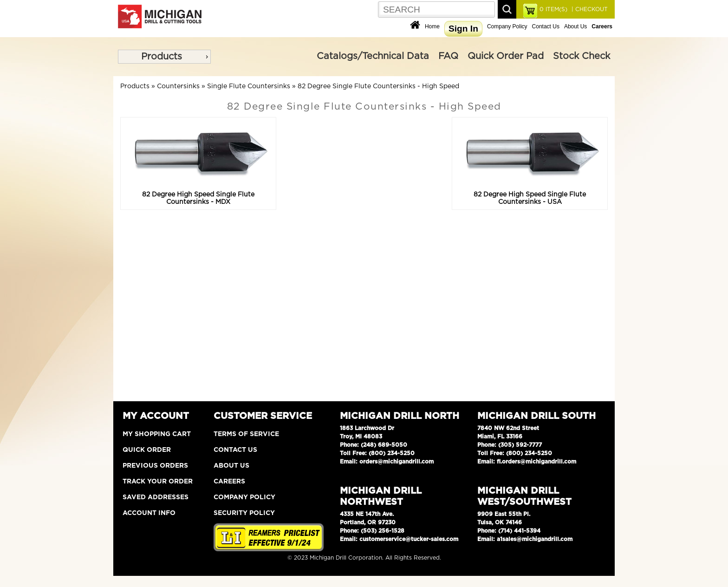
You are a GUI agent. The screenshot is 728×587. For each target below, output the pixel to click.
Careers (229, 482)
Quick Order (147, 450)
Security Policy (244, 513)
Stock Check (582, 56)
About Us (575, 26)
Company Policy (507, 26)
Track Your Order (158, 482)
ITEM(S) (553, 9)
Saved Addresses (156, 497)
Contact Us (546, 26)
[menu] (164, 57)
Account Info (149, 513)
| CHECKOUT (589, 9)
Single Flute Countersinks (249, 86)
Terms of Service (246, 434)
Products (162, 57)
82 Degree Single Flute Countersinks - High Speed (378, 86)
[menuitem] (164, 57)
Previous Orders (155, 466)
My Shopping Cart (157, 434)
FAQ (448, 56)
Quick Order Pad (506, 56)
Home (432, 26)
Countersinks (178, 86)
